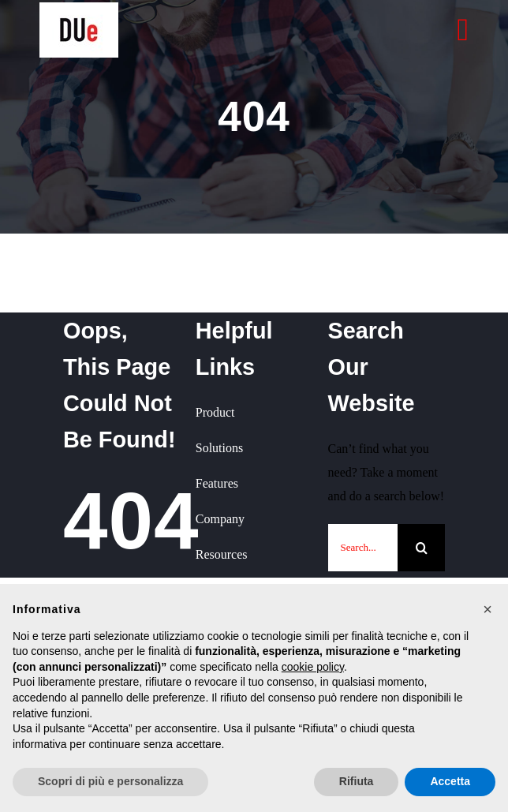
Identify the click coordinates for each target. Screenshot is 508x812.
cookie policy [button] (313, 667)
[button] (487, 609)
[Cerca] (421, 548)
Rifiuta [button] (357, 781)
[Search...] (363, 548)
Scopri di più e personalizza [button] (110, 781)
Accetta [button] (450, 781)
